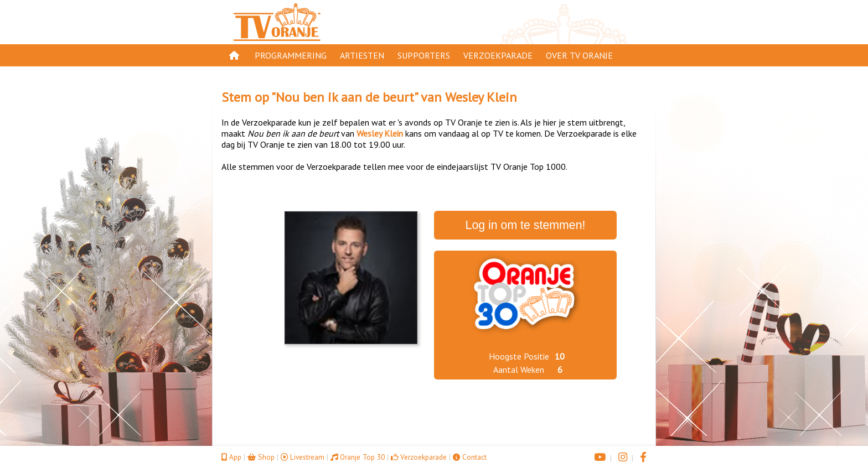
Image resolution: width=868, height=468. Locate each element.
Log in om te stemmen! (526, 225)
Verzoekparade (498, 55)
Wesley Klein (481, 97)
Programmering (291, 55)
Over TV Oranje (579, 55)
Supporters (424, 55)
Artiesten (362, 55)
